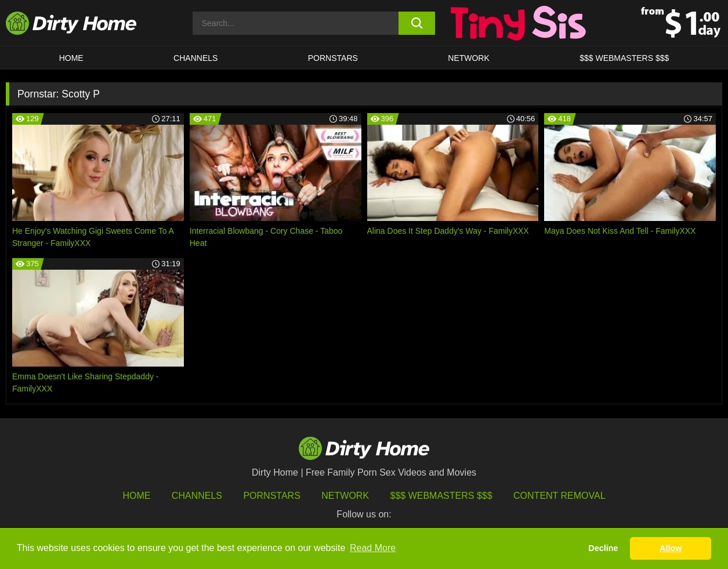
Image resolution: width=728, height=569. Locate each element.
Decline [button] (603, 548)
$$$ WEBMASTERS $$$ (624, 58)
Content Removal (559, 496)
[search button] (417, 23)
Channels (197, 496)
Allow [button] (671, 548)
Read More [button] (373, 548)
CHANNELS (195, 58)
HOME (71, 58)
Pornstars (333, 58)
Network (469, 58)
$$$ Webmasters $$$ (441, 496)
